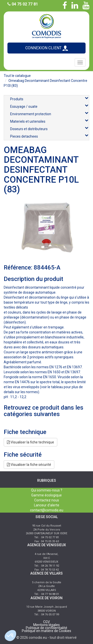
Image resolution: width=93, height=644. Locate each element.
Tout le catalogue (17, 76)
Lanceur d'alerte (47, 505)
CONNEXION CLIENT (47, 48)
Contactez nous (47, 500)
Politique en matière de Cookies (46, 631)
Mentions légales (46, 625)
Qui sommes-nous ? (47, 490)
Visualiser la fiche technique (31, 442)
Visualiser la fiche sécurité (29, 465)
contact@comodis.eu (47, 510)
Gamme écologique (46, 495)
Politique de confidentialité (46, 628)
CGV (46, 622)
